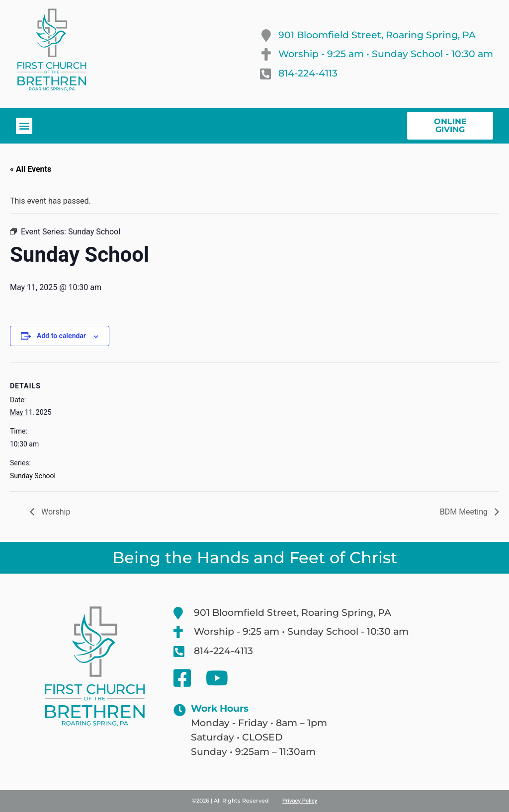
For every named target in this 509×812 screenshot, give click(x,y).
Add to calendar (61, 336)
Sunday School (33, 476)
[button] (24, 126)
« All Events (31, 169)
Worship (55, 512)
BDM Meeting (465, 512)
